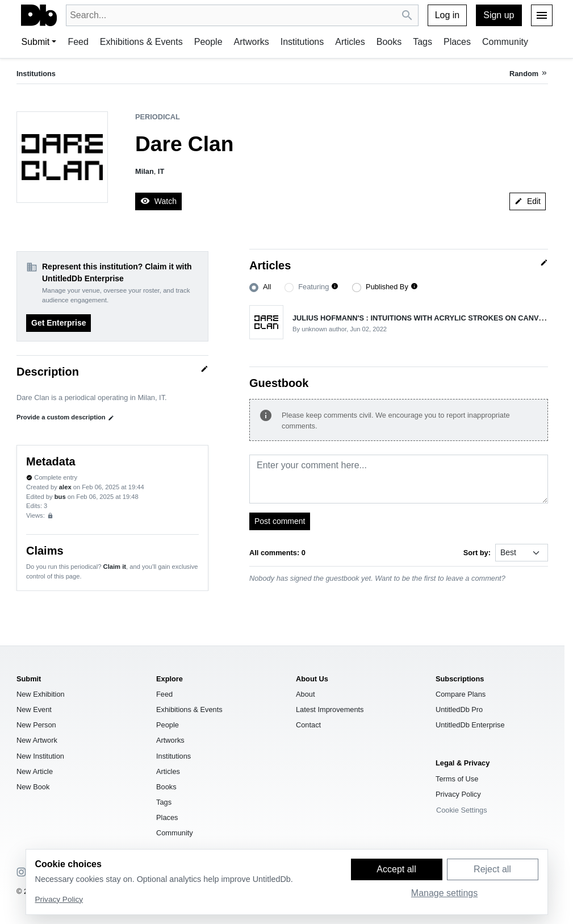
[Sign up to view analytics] (50, 516)
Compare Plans (461, 694)
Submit (36, 42)
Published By (387, 287)
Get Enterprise (58, 323)
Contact (308, 725)
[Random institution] (529, 74)
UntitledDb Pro (459, 709)
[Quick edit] (204, 369)
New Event (34, 709)
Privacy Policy (458, 794)
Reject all (492, 869)
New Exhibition (41, 694)
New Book (33, 787)
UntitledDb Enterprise (470, 725)
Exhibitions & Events (141, 42)
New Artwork (37, 740)
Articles (350, 42)
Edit (528, 201)
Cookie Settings (462, 810)
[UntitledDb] (39, 15)
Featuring (313, 287)
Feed (78, 42)
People (208, 42)
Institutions (302, 42)
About (305, 694)
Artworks (252, 42)
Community (505, 42)
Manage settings (444, 893)
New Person (36, 725)
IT (161, 171)
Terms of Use (457, 779)
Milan (145, 171)
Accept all (396, 869)
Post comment (280, 521)
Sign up (499, 15)
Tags (423, 42)
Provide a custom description (65, 417)
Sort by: (477, 553)
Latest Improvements (330, 709)
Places (457, 42)
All (267, 287)
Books (389, 42)
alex (65, 487)
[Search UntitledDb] (407, 16)
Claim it (115, 567)
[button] (335, 287)
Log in (447, 15)
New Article (35, 771)
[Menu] (542, 15)
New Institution (40, 756)
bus (60, 497)
